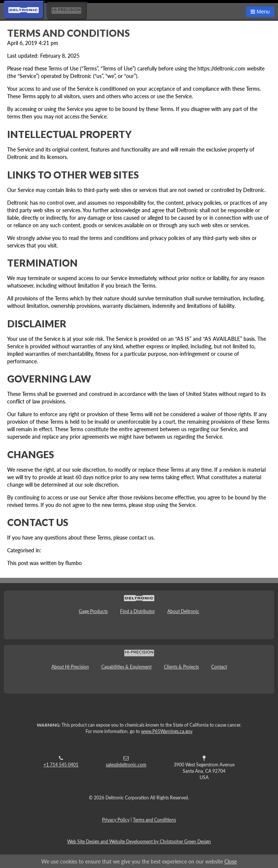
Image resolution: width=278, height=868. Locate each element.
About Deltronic (183, 611)
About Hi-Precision (70, 667)
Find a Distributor (137, 611)
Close (231, 861)
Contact (219, 667)
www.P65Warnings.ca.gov (167, 731)
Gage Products (93, 611)
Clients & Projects (181, 667)
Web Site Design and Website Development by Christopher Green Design (139, 842)
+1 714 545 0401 (61, 765)
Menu (260, 12)
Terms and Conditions (68, 33)
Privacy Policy (116, 820)
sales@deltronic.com (126, 765)
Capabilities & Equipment (126, 667)
